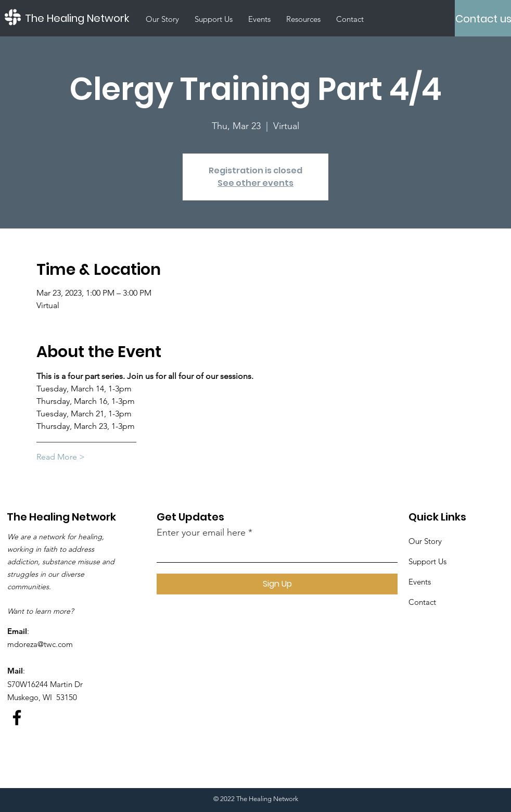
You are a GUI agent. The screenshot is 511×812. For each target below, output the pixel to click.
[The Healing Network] (82, 18)
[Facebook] (17, 718)
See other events (255, 183)
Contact (422, 602)
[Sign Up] (277, 584)
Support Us (427, 561)
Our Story (425, 541)
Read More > (61, 457)
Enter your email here (201, 532)
